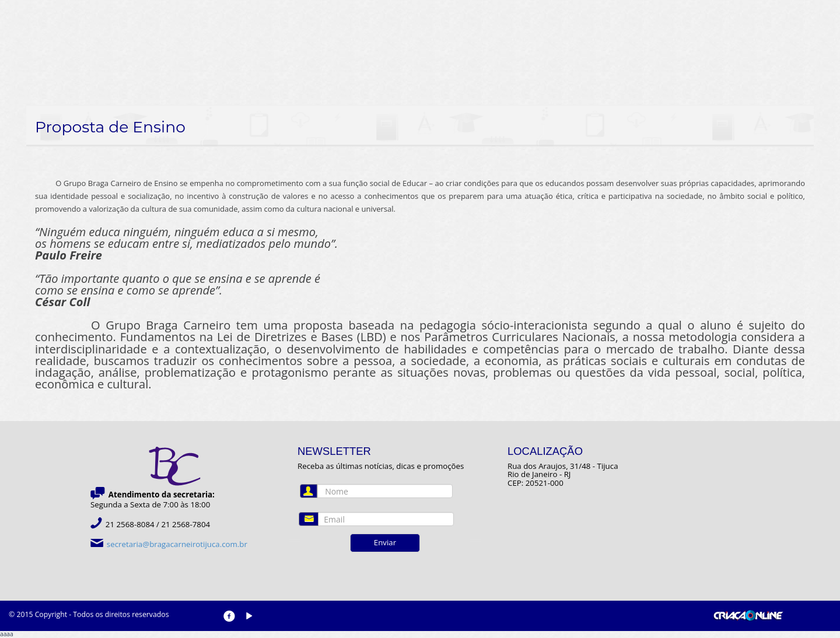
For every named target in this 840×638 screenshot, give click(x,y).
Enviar (385, 542)
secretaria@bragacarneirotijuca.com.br (177, 544)
